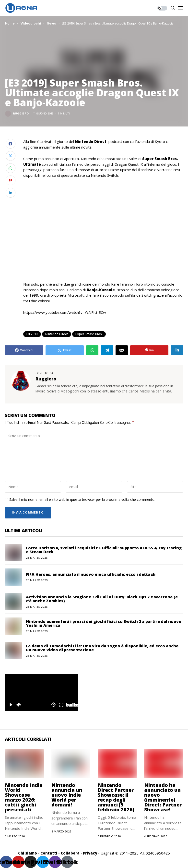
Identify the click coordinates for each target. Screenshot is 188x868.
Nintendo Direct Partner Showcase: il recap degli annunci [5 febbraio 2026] (116, 797)
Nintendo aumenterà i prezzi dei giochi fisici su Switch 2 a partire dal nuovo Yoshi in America (104, 623)
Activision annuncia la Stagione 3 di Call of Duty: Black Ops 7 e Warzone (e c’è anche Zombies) (102, 599)
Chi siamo (28, 853)
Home (10, 23)
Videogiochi (31, 23)
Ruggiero (21, 114)
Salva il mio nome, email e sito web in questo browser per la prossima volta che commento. (82, 500)
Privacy (90, 853)
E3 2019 (32, 334)
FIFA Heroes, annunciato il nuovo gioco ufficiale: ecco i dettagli (91, 574)
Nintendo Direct (57, 334)
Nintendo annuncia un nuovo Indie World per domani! (67, 795)
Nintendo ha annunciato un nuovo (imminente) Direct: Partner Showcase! (163, 797)
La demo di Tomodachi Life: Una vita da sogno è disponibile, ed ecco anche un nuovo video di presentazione (102, 648)
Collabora (70, 853)
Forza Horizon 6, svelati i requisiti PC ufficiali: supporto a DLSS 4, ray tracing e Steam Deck (104, 550)
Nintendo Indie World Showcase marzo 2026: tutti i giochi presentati (24, 797)
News (51, 23)
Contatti (49, 853)
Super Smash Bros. (89, 334)
